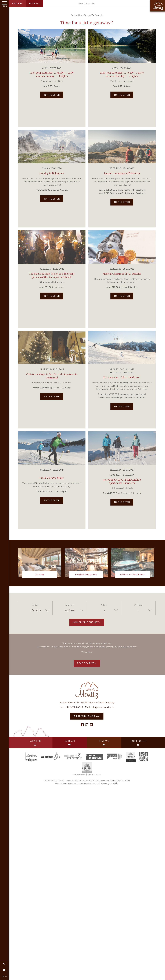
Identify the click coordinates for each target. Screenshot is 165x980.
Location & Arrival (87, 716)
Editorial (59, 784)
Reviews (104, 743)
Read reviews (87, 663)
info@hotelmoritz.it (102, 707)
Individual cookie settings (87, 784)
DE (3, 976)
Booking (34, 3)
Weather (35, 743)
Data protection (69, 784)
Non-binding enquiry (87, 622)
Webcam (70, 743)
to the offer (52, 95)
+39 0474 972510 (74, 707)
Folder (138, 743)
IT (6, 976)
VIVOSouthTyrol (94, 775)
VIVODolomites (79, 775)
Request (17, 3)
